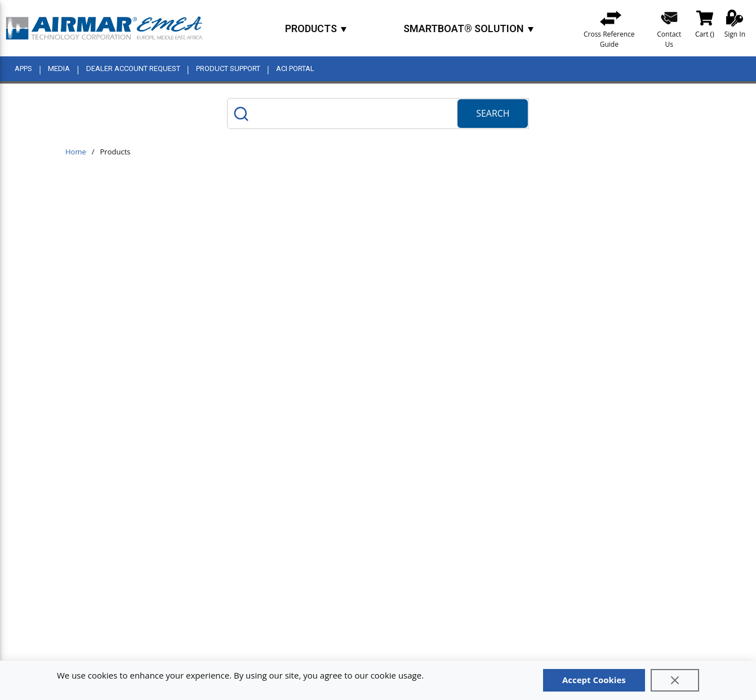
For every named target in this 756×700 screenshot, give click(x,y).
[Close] (675, 680)
